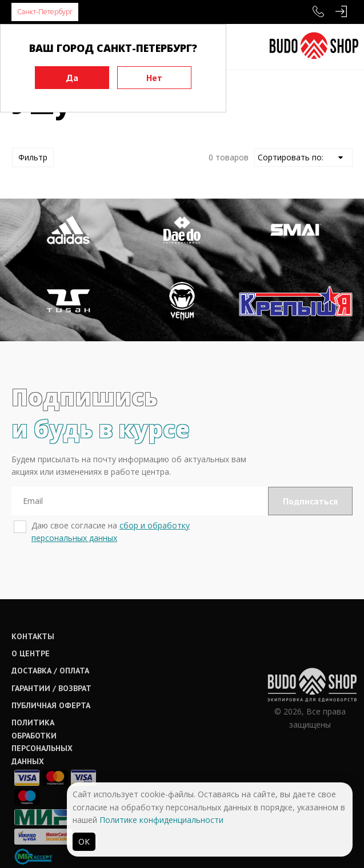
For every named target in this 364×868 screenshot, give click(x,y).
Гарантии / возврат (51, 688)
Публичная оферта (51, 705)
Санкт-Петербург (45, 12)
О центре (31, 653)
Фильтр (33, 157)
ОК (84, 841)
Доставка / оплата (50, 671)
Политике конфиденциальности (161, 820)
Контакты (33, 636)
